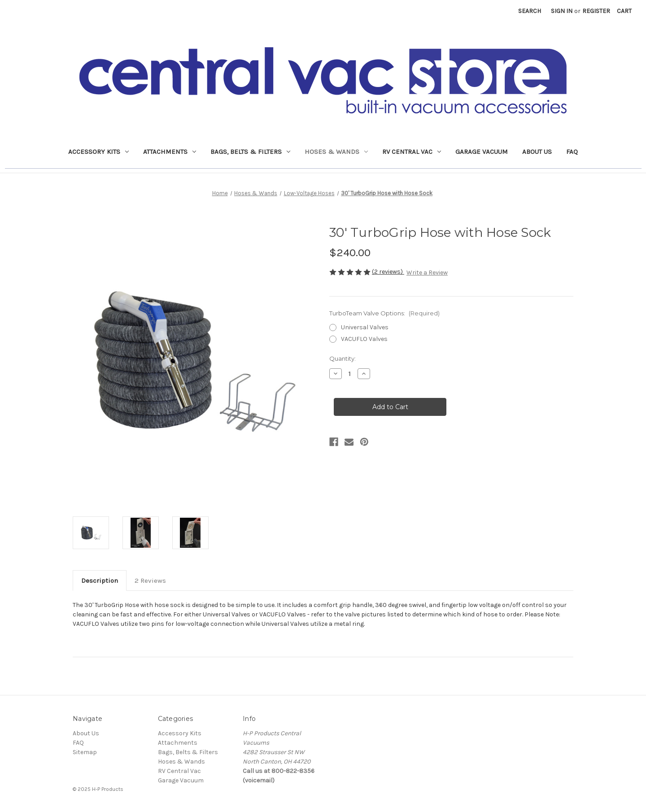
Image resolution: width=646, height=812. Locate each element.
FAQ (572, 152)
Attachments (170, 152)
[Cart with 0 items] (624, 11)
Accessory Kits (98, 152)
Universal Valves (365, 327)
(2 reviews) (388, 272)
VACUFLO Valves (364, 339)
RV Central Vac (412, 152)
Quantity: (343, 358)
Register (596, 11)
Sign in (562, 11)
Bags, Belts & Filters (250, 152)
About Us (537, 152)
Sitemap (85, 752)
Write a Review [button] (427, 273)
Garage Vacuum (482, 152)
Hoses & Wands (336, 152)
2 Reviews (150, 581)
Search (530, 11)
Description (100, 581)
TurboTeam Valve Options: (384, 313)
